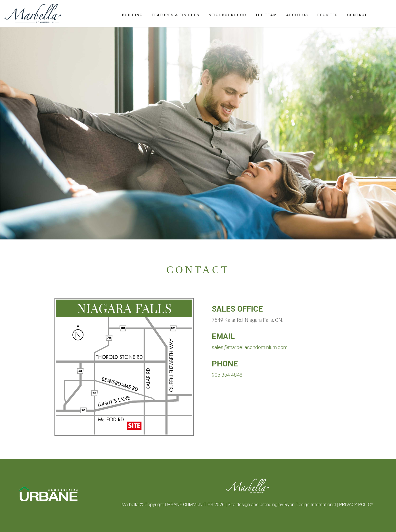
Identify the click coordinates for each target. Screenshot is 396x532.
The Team (266, 15)
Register (328, 15)
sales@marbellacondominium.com (250, 347)
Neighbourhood (228, 15)
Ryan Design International (311, 505)
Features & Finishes (176, 15)
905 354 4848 (227, 375)
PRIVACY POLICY (356, 505)
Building (132, 15)
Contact (357, 15)
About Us (297, 15)
